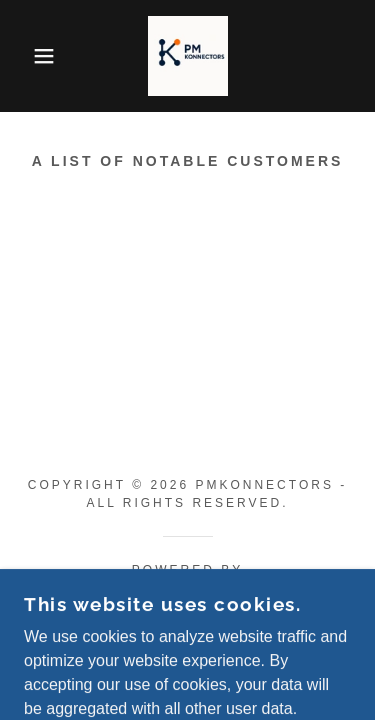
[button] (29, 56)
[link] (188, 56)
